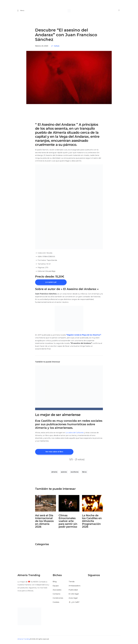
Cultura (57, 46)
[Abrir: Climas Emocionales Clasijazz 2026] (69, 505)
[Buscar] (119, 11)
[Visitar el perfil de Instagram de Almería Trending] (99, 583)
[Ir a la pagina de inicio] (69, 11)
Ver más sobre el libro (57, 453)
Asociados (57, 591)
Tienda (72, 583)
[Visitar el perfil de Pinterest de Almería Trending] (103, 583)
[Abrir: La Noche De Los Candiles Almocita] (92, 505)
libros (84, 473)
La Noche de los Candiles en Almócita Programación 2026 (92, 522)
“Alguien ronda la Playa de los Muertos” (84, 336)
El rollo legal (74, 595)
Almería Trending (24, 640)
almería (54, 473)
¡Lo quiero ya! (53, 283)
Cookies (56, 603)
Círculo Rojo (50, 272)
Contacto (57, 595)
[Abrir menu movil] (21, 11)
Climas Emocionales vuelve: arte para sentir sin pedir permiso (68, 522)
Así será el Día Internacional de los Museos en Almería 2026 (44, 522)
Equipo (56, 587)
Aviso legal (73, 599)
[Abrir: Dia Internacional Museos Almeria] (46, 505)
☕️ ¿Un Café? (74, 603)
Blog (55, 583)
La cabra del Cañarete (75, 433)
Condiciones (58, 599)
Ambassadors (75, 587)
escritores (75, 473)
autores (64, 473)
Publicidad (73, 591)
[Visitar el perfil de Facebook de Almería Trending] (89, 583)
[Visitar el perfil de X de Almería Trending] (94, 583)
